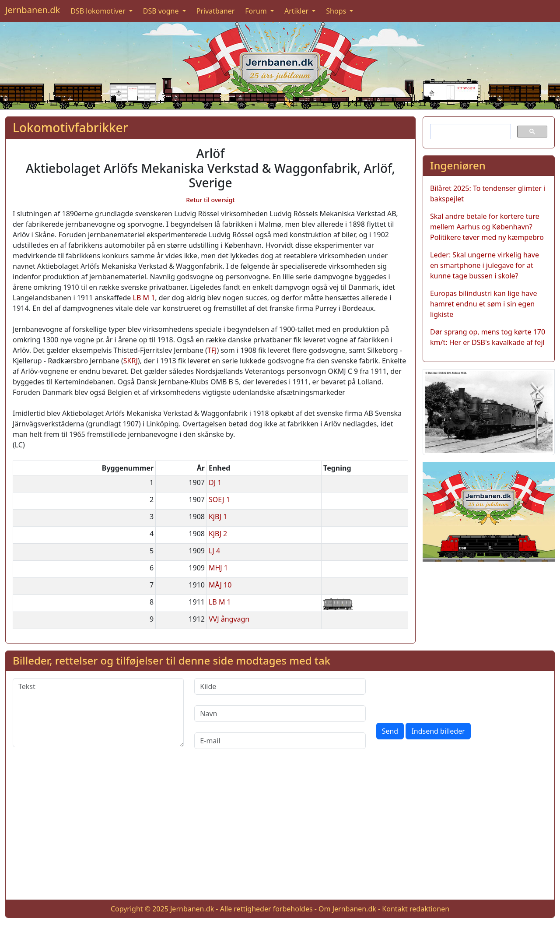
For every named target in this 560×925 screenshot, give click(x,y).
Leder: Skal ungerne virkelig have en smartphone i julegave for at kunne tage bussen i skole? (485, 265)
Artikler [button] (297, 11)
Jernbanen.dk (33, 10)
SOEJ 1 (219, 499)
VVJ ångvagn (229, 619)
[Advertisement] (280, 831)
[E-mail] (280, 741)
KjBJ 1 (218, 517)
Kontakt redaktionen (416, 909)
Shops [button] (337, 11)
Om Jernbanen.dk (347, 909)
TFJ (212, 350)
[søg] (470, 132)
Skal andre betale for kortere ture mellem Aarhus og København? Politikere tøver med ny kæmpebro (487, 227)
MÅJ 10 (220, 585)
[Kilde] (280, 686)
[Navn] (280, 714)
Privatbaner (216, 11)
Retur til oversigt (210, 200)
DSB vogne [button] (162, 11)
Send (390, 731)
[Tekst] (98, 713)
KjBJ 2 (218, 534)
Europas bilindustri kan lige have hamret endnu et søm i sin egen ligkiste (483, 304)
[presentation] (443, 695)
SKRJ (131, 361)
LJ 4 (214, 551)
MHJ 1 (218, 568)
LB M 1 (144, 298)
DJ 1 (215, 482)
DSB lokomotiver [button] (99, 11)
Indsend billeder (438, 731)
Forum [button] (257, 11)
